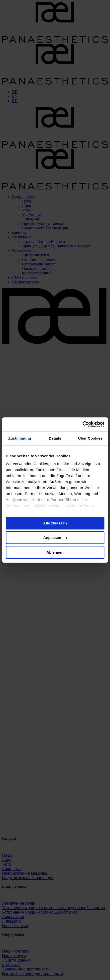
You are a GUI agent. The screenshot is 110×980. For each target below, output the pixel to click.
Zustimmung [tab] (20, 438)
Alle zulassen (55, 523)
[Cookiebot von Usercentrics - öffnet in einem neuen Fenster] (82, 424)
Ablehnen (55, 552)
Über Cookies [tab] (90, 438)
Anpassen (55, 538)
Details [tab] (55, 438)
